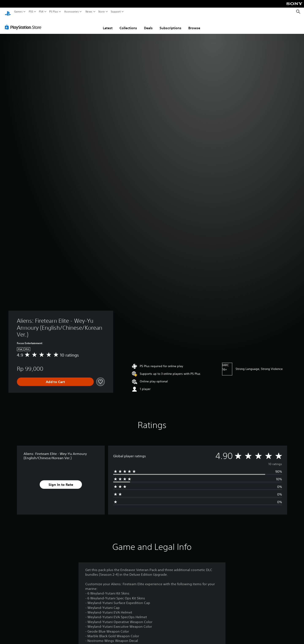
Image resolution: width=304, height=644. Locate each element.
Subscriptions (170, 24)
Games (18, 12)
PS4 (41, 12)
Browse (194, 24)
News (89, 12)
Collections (128, 24)
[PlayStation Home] (8, 12)
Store (102, 12)
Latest (108, 24)
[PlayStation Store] (24, 23)
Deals (148, 24)
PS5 (31, 12)
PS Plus (54, 12)
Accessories (71, 12)
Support (116, 12)
